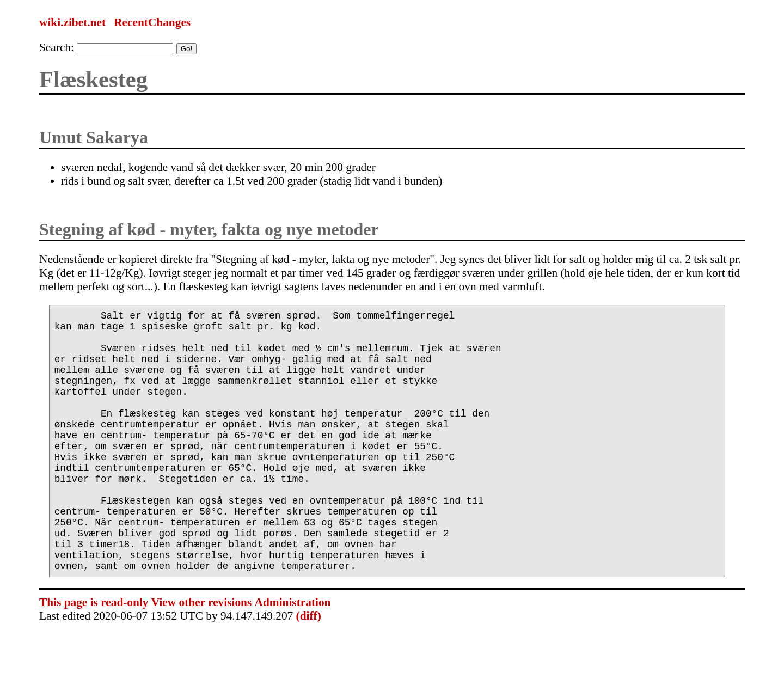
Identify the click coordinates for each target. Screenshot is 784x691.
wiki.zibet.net (72, 22)
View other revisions (201, 655)
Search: (57, 47)
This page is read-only (94, 655)
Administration (293, 655)
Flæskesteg (93, 79)
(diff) (309, 668)
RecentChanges (152, 22)
